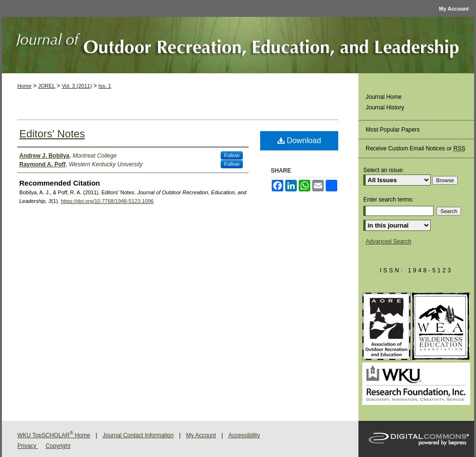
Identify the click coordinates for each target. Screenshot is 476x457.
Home (24, 86)
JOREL (46, 86)
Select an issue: (384, 170)
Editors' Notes (52, 134)
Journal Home (384, 97)
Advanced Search (389, 242)
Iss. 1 (105, 86)
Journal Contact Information (138, 435)
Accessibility (244, 435)
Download (299, 141)
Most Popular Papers (393, 130)
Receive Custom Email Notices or (416, 149)
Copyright (58, 446)
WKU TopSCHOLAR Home (54, 435)
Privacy (28, 446)
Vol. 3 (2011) (77, 86)
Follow (232, 155)
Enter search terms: (389, 200)
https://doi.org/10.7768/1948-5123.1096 (107, 201)
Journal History (385, 108)
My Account (201, 435)
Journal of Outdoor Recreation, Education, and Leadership (238, 45)
